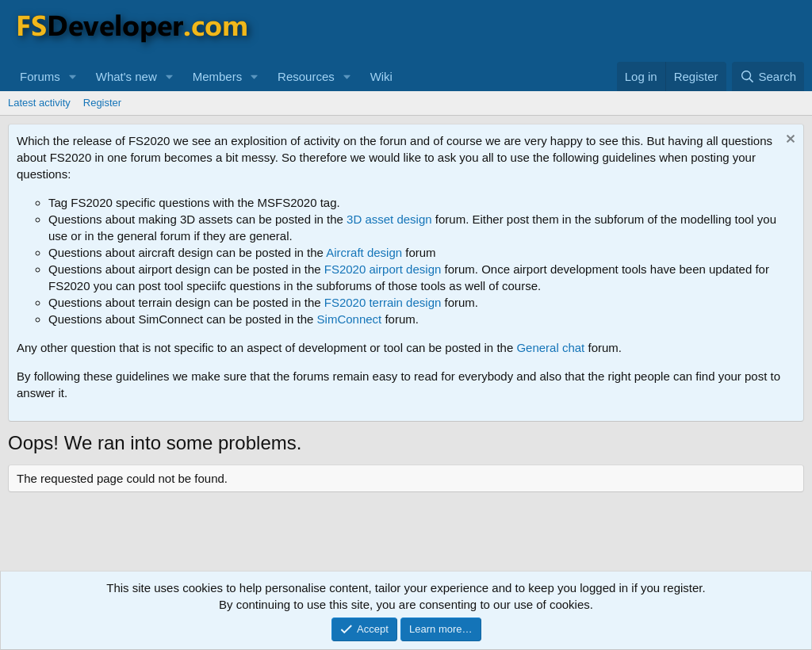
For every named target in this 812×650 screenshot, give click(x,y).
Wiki (381, 76)
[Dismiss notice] (789, 141)
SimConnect (350, 319)
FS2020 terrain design (383, 302)
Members (218, 76)
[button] (73, 76)
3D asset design (389, 219)
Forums (40, 76)
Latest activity (39, 103)
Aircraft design (364, 252)
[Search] (768, 76)
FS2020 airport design (383, 269)
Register (102, 103)
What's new (126, 76)
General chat (550, 348)
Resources (306, 76)
